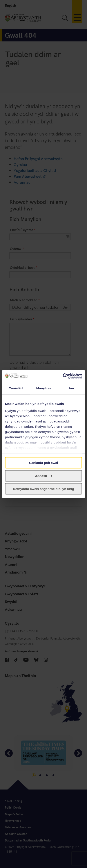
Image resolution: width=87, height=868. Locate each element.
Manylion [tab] (43, 388)
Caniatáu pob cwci (43, 463)
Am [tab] (71, 388)
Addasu (44, 476)
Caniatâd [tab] (16, 388)
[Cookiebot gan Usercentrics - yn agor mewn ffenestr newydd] (63, 376)
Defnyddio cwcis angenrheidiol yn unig (43, 489)
